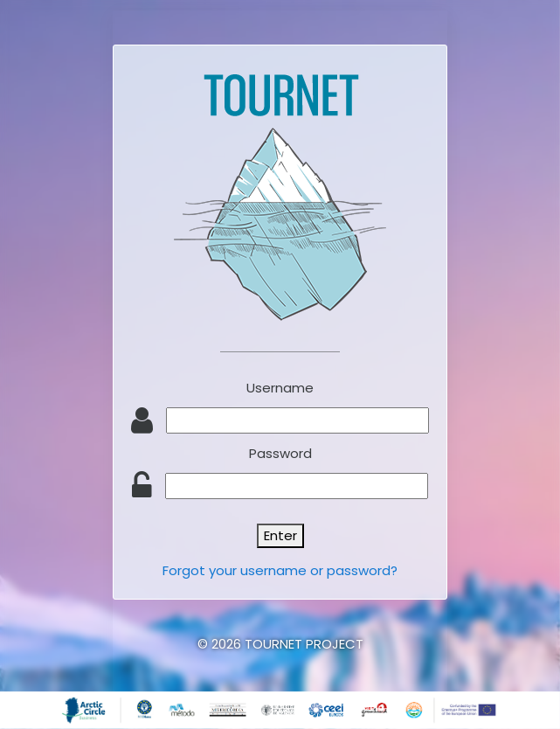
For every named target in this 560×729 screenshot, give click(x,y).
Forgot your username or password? (280, 570)
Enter (280, 535)
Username (280, 388)
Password (280, 453)
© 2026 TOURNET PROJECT (280, 644)
